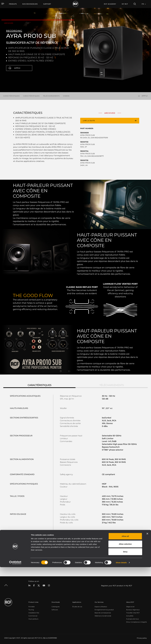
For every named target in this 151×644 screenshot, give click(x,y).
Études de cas (77, 607)
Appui (17, 68)
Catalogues (56, 607)
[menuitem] (30, 4)
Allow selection (125, 621)
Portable (31, 607)
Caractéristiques (11, 96)
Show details (121, 639)
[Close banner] (147, 610)
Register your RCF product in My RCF (117, 586)
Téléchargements (51, 96)
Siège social (130, 607)
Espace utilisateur (101, 607)
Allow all (125, 613)
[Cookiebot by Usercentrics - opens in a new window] (15, 639)
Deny (125, 628)
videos (66, 96)
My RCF (125, 4)
